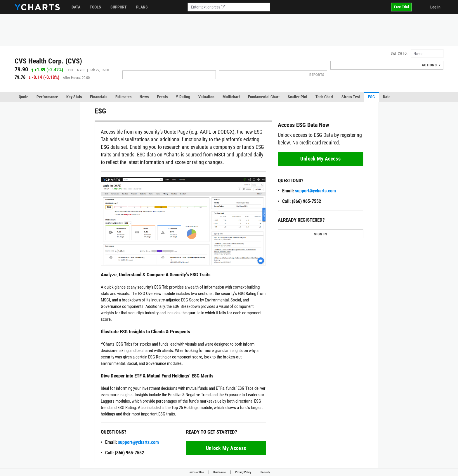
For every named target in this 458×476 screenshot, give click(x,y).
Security (265, 472)
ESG (371, 97)
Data (76, 7)
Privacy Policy (243, 472)
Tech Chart (324, 97)
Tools (95, 7)
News (144, 97)
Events (162, 97)
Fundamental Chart (264, 97)
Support (119, 7)
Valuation (206, 97)
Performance (47, 97)
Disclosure (220, 472)
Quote (24, 97)
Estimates (123, 97)
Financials (99, 97)
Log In (435, 7)
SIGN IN (320, 234)
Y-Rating (183, 97)
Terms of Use (196, 472)
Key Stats (74, 97)
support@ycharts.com (138, 442)
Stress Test (351, 97)
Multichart (231, 97)
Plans (142, 7)
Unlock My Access (226, 448)
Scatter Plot (297, 97)
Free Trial (401, 7)
